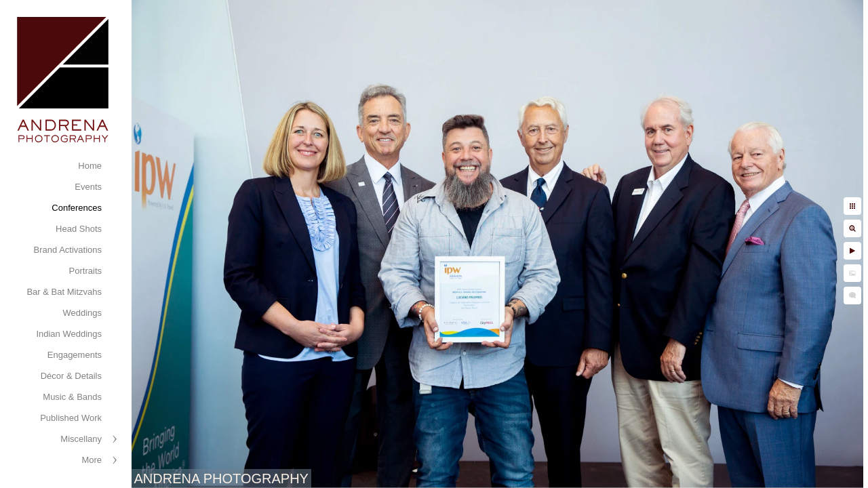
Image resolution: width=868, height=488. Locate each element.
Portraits (85, 271)
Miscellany (81, 439)
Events (88, 187)
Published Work (71, 418)
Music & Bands (72, 397)
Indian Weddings (69, 334)
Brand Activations (68, 250)
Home (90, 166)
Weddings (82, 313)
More (92, 460)
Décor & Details (71, 376)
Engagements (75, 355)
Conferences (77, 208)
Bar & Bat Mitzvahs (64, 292)
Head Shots (79, 229)
